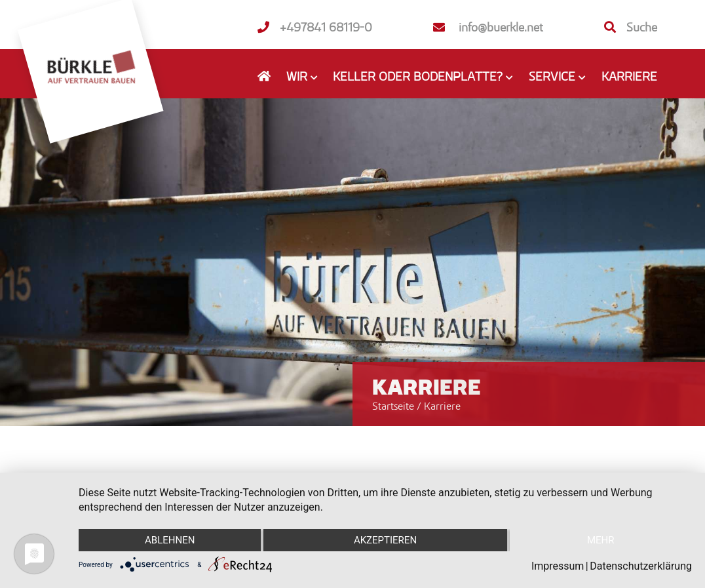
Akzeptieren (385, 540)
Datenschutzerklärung (641, 566)
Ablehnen (170, 540)
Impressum (558, 566)
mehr (601, 540)
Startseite (393, 406)
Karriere (629, 76)
